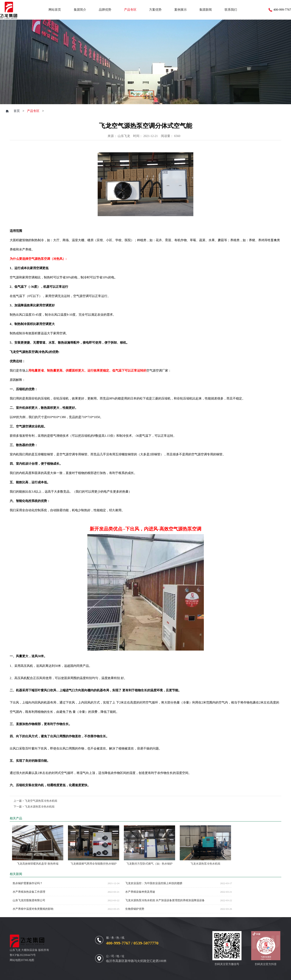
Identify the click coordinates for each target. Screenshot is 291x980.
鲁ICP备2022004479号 (23, 955)
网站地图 (15, 960)
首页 (17, 111)
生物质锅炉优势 (135, 909)
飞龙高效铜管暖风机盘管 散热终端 (38, 864)
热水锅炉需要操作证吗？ (28, 883)
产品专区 (33, 111)
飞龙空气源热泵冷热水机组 (41, 801)
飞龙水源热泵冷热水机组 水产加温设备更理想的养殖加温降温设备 (165, 900)
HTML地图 (28, 960)
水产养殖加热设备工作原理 (29, 892)
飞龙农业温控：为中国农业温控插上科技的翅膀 (154, 883)
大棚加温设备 (29, 950)
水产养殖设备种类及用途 (140, 892)
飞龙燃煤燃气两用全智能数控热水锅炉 (94, 864)
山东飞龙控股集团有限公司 (29, 900)
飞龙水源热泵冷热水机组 (40, 807)
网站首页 (55, 10)
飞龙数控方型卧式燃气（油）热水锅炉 (149, 864)
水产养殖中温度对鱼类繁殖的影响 (33, 909)
